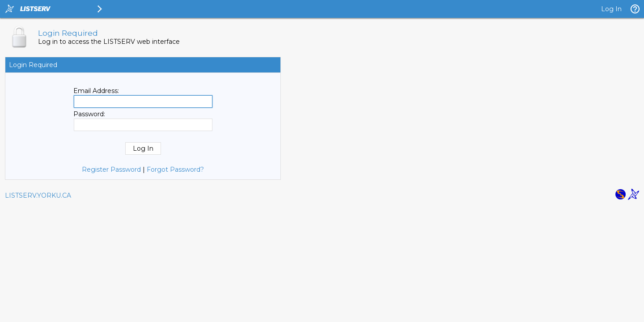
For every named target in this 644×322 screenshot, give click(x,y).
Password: (89, 114)
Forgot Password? (175, 169)
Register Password (111, 169)
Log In (611, 9)
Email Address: (96, 91)
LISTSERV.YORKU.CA (38, 195)
